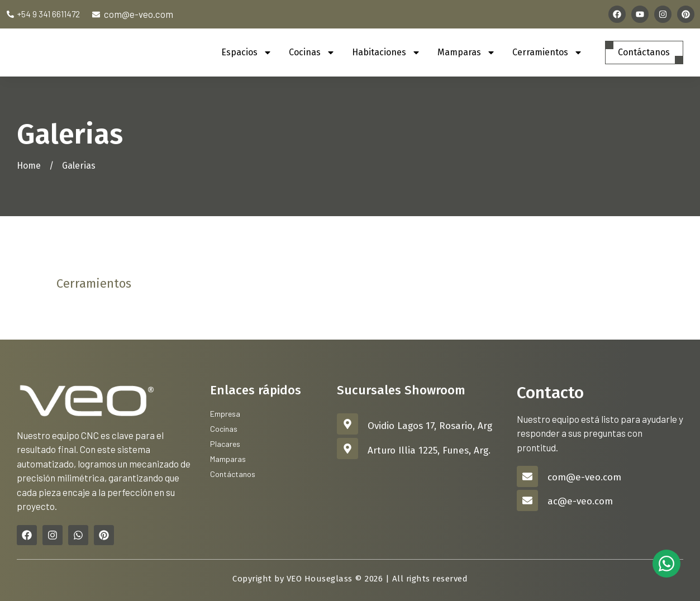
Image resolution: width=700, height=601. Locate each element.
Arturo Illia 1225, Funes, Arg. (429, 450)
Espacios (244, 53)
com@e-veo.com (584, 477)
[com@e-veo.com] (527, 476)
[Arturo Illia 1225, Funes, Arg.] (347, 449)
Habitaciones (384, 53)
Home (29, 166)
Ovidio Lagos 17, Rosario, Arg (430, 426)
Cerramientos (545, 53)
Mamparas (464, 53)
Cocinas (309, 53)
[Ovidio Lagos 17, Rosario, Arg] (347, 424)
